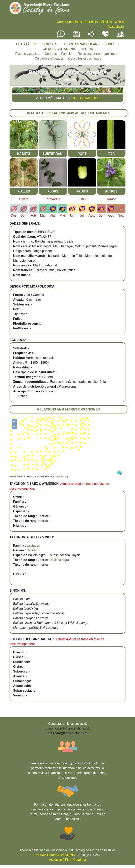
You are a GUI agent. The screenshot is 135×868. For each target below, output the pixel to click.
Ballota (32, 550)
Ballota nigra (60, 560)
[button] (15, 92)
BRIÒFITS (50, 44)
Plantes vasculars (28, 54)
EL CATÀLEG (26, 44)
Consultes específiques (85, 58)
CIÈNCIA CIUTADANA (59, 49)
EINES (111, 44)
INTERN (87, 49)
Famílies (67, 54)
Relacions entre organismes (97, 54)
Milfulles (106, 22)
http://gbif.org (61, 476)
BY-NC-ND (55, 855)
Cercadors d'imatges (49, 58)
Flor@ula (91, 22)
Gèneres (51, 54)
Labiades (33, 545)
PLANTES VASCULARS (82, 44)
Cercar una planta (69, 22)
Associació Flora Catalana (68, 860)
